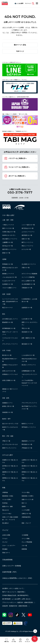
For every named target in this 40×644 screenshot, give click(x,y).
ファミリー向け (7, 514)
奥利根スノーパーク (8, 274)
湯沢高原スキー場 (27, 235)
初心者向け (6, 523)
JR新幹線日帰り (26, 517)
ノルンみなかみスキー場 (9, 277)
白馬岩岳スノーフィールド (10, 374)
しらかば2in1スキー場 (28, 355)
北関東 (4, 259)
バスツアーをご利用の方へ (18, 158)
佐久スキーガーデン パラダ (10, 424)
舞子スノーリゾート (27, 242)
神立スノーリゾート (27, 246)
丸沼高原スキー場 (7, 284)
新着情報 (24, 549)
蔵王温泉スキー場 (27, 344)
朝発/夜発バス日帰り (28, 496)
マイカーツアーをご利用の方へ (19, 167)
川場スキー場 (26, 268)
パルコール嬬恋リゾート (9, 288)
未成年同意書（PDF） (10, 572)
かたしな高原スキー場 (28, 281)
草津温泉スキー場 (7, 264)
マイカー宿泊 (26, 492)
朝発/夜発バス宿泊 (8, 496)
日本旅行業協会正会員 (9, 595)
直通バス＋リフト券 (27, 499)
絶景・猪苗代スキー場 (28, 338)
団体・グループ (26, 523)
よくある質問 (20, 3)
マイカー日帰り (7, 499)
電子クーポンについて (9, 592)
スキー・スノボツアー (9, 546)
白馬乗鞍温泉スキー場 (28, 371)
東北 (4, 314)
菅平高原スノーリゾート (29, 427)
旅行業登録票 (6, 599)
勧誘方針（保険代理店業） (26, 602)
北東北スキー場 (26, 514)
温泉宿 (24, 506)
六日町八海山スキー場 (9, 232)
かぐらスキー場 (26, 249)
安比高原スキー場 (27, 332)
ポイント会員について (16, 588)
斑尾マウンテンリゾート (9, 448)
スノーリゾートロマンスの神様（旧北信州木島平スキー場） (10, 302)
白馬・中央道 (6, 350)
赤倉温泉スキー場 (7, 412)
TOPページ (20, 51)
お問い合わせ (26, 599)
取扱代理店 (21, 592)
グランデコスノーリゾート (10, 344)
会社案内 (5, 588)
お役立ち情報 (6, 535)
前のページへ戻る (20, 45)
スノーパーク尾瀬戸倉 (28, 277)
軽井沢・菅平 (6, 419)
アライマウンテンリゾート (29, 403)
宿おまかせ (6, 510)
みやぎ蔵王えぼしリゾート (10, 319)
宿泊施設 (5, 549)
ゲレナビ (5, 530)
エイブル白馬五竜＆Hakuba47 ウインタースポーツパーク (29, 383)
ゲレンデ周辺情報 (27, 542)
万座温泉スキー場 (27, 288)
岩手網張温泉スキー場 (9, 328)
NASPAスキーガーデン (9, 235)
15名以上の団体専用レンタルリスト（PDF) (17, 578)
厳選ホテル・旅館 (7, 506)
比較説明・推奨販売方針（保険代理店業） (15, 606)
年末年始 (5, 503)
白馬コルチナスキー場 (9, 371)
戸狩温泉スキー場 (27, 448)
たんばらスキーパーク (9, 281)
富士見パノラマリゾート (29, 365)
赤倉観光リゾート (7, 403)
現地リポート (6, 553)
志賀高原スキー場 (27, 308)
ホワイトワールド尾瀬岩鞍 (29, 274)
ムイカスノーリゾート (28, 232)
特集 (4, 488)
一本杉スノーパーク (8, 225)
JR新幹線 (5, 492)
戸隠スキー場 (6, 441)
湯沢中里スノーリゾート (9, 249)
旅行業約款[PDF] (23, 595)
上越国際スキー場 (7, 242)
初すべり (24, 503)
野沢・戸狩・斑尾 (8, 436)
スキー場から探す (8, 215)
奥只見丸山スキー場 (27, 228)
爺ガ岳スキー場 (7, 355)
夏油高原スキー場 (7, 322)
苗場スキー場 (6, 253)
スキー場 (24, 546)
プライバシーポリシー (9, 602)
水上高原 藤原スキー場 (28, 284)
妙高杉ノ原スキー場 (8, 406)
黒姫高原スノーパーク (28, 441)
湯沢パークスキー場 (8, 228)
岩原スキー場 (26, 239)
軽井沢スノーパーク (27, 424)
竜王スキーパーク (7, 308)
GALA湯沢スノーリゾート (10, 239)
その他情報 (25, 535)
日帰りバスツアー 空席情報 (12, 566)
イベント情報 (26, 539)
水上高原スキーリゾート (29, 264)
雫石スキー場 (26, 328)
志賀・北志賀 (6, 294)
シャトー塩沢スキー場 (28, 225)
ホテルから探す (8, 455)
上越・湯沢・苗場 (8, 220)
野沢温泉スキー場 (27, 444)
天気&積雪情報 (7, 560)
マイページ (28, 3)
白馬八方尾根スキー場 (9, 380)
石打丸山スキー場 (7, 246)
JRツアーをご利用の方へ (17, 176)
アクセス (5, 539)
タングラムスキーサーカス (10, 444)
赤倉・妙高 (6, 398)
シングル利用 (26, 510)
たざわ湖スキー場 (27, 319)
